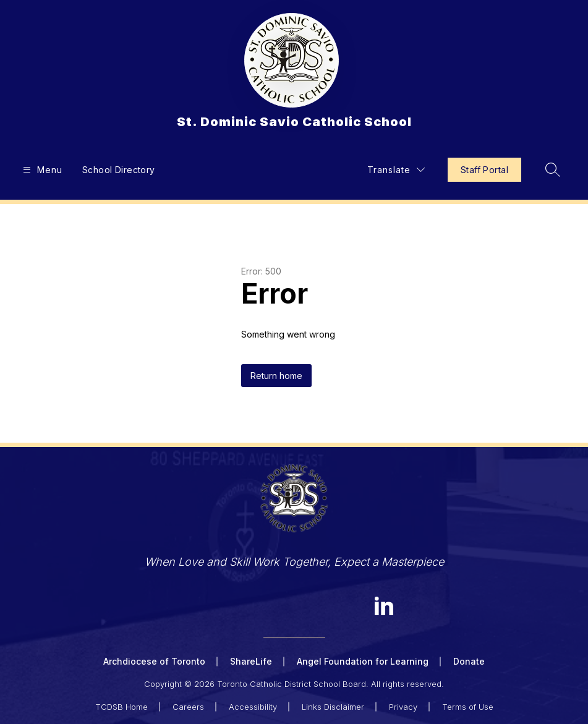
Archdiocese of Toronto (154, 661)
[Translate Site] (396, 170)
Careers (188, 707)
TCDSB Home (121, 707)
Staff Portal (484, 170)
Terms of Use (468, 707)
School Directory (119, 170)
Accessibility (253, 707)
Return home (276, 376)
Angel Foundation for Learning (363, 661)
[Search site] (553, 169)
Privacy (403, 707)
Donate (469, 661)
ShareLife (251, 661)
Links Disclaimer (333, 707)
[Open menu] (41, 170)
